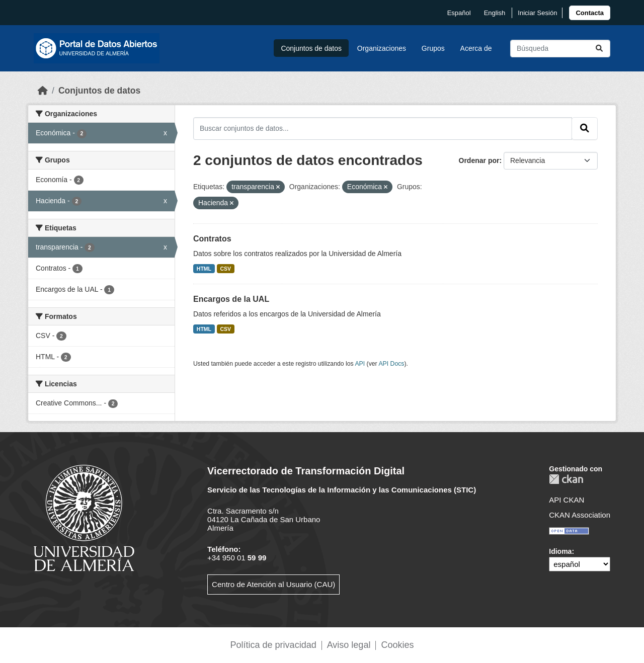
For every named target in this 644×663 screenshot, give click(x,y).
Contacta (590, 13)
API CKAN (567, 500)
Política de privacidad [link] (273, 645)
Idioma (560, 551)
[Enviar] (599, 49)
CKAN (566, 479)
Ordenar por (479, 160)
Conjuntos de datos (311, 48)
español (459, 13)
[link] (590, 13)
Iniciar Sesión (537, 13)
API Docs (391, 364)
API (360, 364)
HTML (204, 269)
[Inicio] (43, 91)
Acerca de (476, 48)
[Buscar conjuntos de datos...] (560, 49)
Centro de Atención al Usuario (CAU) (273, 584)
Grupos (433, 48)
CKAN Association (580, 515)
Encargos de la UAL (231, 299)
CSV (226, 269)
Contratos (212, 239)
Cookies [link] (397, 645)
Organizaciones (382, 48)
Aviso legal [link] (349, 645)
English (495, 13)
